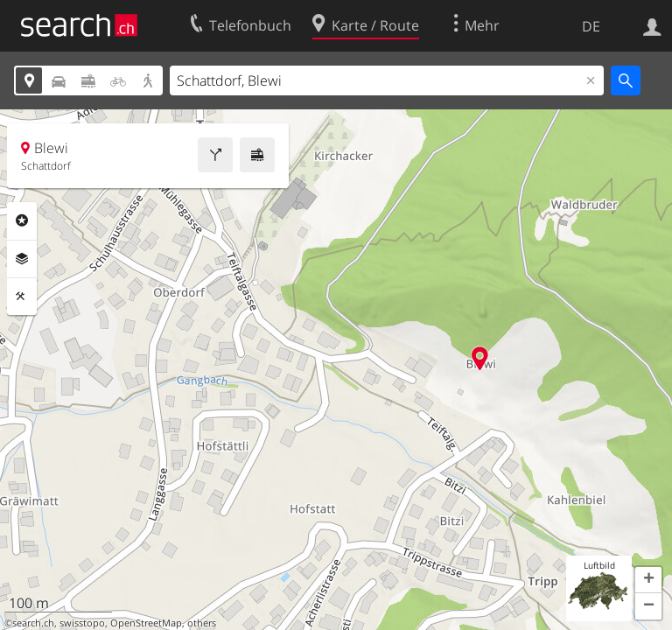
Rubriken (22, 220)
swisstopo (82, 623)
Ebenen (22, 259)
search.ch (33, 623)
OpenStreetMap (146, 623)
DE (591, 26)
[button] (648, 580)
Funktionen (22, 297)
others (202, 623)
